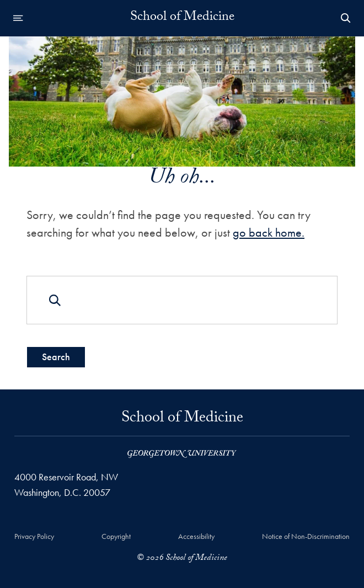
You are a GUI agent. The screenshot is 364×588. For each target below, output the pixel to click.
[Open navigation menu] (18, 18)
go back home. (269, 232)
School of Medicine (182, 18)
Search (56, 357)
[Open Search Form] (346, 18)
